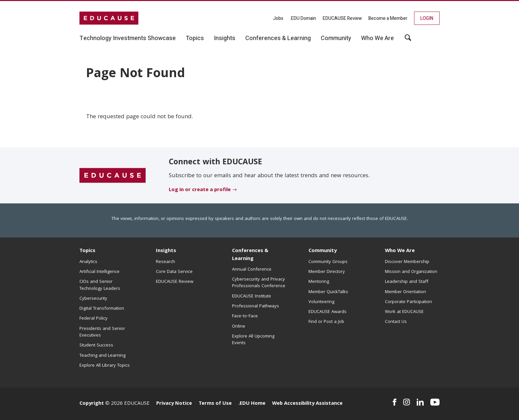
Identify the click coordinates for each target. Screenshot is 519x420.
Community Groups (328, 262)
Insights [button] (225, 38)
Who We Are (400, 251)
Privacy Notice (174, 404)
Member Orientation (405, 292)
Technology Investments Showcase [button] (128, 38)
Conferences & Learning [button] (278, 38)
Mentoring (319, 282)
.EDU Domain (303, 18)
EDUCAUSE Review (342, 18)
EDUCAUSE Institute (252, 296)
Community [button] (336, 38)
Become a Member (388, 18)
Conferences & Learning (250, 255)
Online (239, 327)
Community (323, 251)
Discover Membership (407, 262)
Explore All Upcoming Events (253, 340)
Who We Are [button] (377, 38)
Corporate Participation (408, 302)
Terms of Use (215, 404)
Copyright (92, 404)
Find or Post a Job (326, 322)
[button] (408, 40)
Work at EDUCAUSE (404, 312)
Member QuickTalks (328, 292)
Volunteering (321, 302)
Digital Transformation (102, 309)
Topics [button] (195, 38)
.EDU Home (252, 404)
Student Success (96, 345)
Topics (87, 251)
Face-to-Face (245, 316)
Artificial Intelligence (99, 272)
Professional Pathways (256, 306)
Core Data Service (174, 272)
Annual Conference (252, 270)
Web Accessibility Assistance (307, 404)
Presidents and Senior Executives (102, 332)
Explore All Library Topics (105, 366)
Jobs (278, 18)
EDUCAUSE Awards (328, 312)
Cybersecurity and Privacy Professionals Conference (259, 283)
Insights (166, 251)
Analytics (88, 262)
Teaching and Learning (102, 356)
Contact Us (396, 322)
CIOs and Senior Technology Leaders (100, 285)
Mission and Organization (411, 272)
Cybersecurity (93, 299)
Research (165, 262)
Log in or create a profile (200, 190)
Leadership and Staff (407, 282)
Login (427, 18)
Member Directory (327, 272)
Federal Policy (94, 319)
